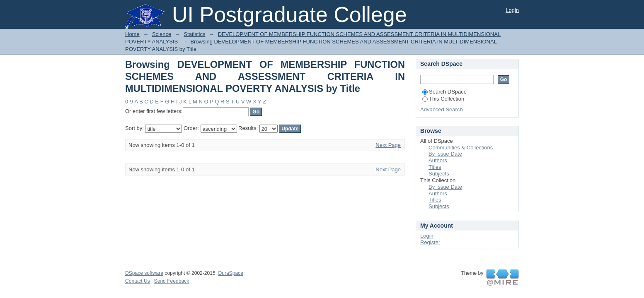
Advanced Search (442, 109)
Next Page (388, 145)
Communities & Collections (461, 148)
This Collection (443, 99)
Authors (438, 160)
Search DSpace (444, 92)
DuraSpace (230, 273)
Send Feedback (172, 281)
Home (132, 34)
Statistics (194, 34)
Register (430, 242)
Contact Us (138, 281)
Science (162, 34)
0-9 (129, 102)
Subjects (439, 174)
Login (512, 10)
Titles (435, 167)
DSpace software (144, 273)
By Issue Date (445, 154)
